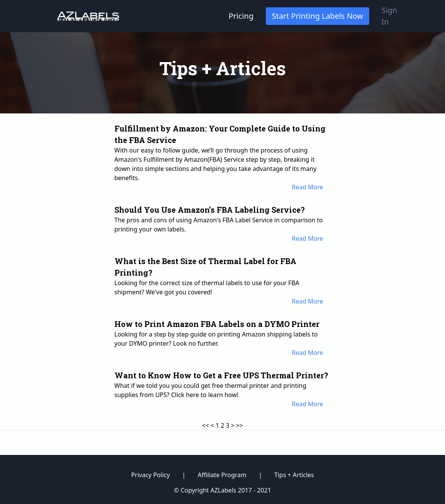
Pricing (241, 16)
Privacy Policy (150, 475)
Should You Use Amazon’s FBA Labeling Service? (210, 210)
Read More (307, 187)
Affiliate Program (222, 475)
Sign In (389, 16)
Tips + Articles (294, 475)
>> (239, 425)
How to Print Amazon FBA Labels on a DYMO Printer (217, 324)
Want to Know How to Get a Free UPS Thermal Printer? (221, 375)
